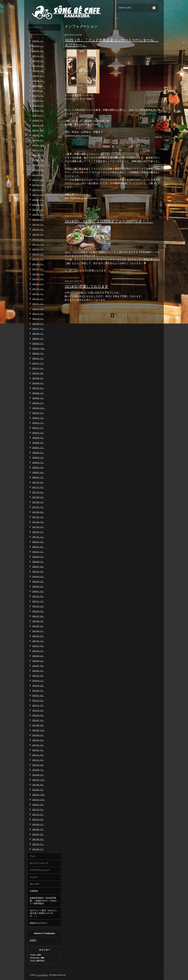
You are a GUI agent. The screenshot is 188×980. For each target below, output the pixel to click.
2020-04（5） (38, 343)
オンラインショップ (39, 863)
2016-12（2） (38, 542)
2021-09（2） (38, 259)
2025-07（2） (38, 76)
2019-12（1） (38, 363)
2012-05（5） (38, 790)
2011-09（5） (38, 824)
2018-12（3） (38, 423)
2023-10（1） (38, 155)
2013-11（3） (38, 705)
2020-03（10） (39, 348)
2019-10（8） (38, 373)
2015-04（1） (38, 631)
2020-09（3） (38, 319)
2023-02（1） (38, 185)
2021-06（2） (38, 274)
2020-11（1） (38, 309)
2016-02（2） (38, 586)
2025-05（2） (38, 86)
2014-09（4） (38, 656)
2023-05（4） (38, 170)
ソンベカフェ (42, 975)
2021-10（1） (38, 254)
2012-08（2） (38, 775)
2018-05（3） (38, 457)
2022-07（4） (38, 210)
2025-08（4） (38, 71)
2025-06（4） (38, 81)
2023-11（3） (38, 150)
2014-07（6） (38, 666)
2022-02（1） (38, 234)
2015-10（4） (38, 606)
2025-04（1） (38, 91)
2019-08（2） (38, 383)
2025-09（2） (38, 66)
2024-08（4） (38, 125)
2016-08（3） (38, 562)
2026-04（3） (38, 46)
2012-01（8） (38, 804)
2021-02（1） (38, 294)
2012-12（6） (38, 755)
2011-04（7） (38, 849)
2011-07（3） (38, 834)
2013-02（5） (38, 745)
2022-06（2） (38, 214)
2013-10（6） (38, 710)
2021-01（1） (38, 299)
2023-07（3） (38, 160)
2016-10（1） (38, 552)
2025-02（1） (38, 95)
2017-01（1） (38, 537)
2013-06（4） (38, 725)
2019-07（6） (38, 388)
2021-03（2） (38, 289)
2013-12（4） (38, 700)
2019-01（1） (38, 418)
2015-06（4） (38, 621)
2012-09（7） (38, 770)
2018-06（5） (38, 452)
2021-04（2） (38, 284)
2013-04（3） (38, 735)
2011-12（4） (38, 809)
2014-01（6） (38, 695)
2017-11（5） (38, 487)
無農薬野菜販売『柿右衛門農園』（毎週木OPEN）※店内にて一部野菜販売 (44, 901)
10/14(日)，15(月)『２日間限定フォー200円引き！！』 (109, 221)
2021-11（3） (38, 249)
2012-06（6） (38, 785)
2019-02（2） (38, 413)
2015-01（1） (38, 641)
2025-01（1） (38, 100)
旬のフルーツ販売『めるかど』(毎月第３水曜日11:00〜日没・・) (44, 913)
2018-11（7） (38, 428)
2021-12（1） (38, 244)
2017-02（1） (38, 532)
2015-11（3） (38, 601)
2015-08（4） (38, 611)
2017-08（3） (38, 502)
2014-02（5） (38, 690)
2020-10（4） (38, 314)
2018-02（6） (38, 472)
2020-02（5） (38, 353)
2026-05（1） (38, 41)
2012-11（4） (38, 760)
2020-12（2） (38, 304)
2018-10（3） (38, 433)
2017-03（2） (38, 527)
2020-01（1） (38, 358)
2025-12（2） (38, 56)
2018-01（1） (38, 477)
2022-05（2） (38, 219)
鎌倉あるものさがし (39, 923)
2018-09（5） (38, 438)
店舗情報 (34, 891)
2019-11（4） (38, 368)
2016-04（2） (38, 576)
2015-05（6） (38, 626)
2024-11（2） (38, 110)
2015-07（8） (38, 616)
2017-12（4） (38, 482)
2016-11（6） (38, 547)
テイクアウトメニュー (40, 870)
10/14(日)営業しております (87, 286)
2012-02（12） (39, 799)
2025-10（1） (38, 61)
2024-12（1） (38, 105)
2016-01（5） (38, 591)
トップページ (36, 27)
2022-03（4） (38, 229)
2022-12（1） (38, 190)
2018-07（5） (38, 447)
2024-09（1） (38, 120)
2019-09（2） (38, 378)
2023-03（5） (38, 180)
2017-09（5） (38, 497)
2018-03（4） (38, 467)
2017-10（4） (38, 492)
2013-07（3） (38, 720)
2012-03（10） (39, 795)
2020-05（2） (38, 338)
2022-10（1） (38, 200)
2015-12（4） (38, 596)
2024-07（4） (38, 130)
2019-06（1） (38, 393)
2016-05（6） (38, 571)
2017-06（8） (38, 512)
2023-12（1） (38, 145)
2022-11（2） (38, 195)
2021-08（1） (38, 264)
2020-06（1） (38, 333)
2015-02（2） (38, 636)
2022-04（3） (38, 224)
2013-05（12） (39, 730)
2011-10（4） (38, 819)
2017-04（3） (38, 522)
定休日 (33, 940)
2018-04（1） (38, 462)
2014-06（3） (38, 671)
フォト (33, 856)
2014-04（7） (38, 681)
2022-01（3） (38, 239)
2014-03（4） (38, 685)
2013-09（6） (38, 715)
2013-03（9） (38, 740)
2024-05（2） (38, 135)
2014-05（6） (38, 676)
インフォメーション (39, 34)
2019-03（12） (39, 408)
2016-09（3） (38, 557)
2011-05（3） (38, 844)
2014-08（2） (38, 661)
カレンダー (35, 884)
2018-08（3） (38, 443)
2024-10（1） (38, 115)
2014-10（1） (38, 651)
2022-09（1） (38, 205)
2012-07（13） (39, 780)
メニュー (34, 877)
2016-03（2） (38, 581)
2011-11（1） (38, 814)
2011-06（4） (38, 839)
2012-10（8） (38, 765)
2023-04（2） (38, 175)
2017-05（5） (38, 517)
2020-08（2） (38, 324)
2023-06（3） (38, 165)
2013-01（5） (38, 750)
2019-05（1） (38, 398)
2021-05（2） (38, 279)
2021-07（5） (38, 269)
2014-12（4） (38, 646)
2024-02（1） (38, 140)
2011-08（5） (38, 829)
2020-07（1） (38, 329)
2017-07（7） (38, 507)
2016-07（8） (38, 566)
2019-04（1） (38, 403)
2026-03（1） (38, 51)
